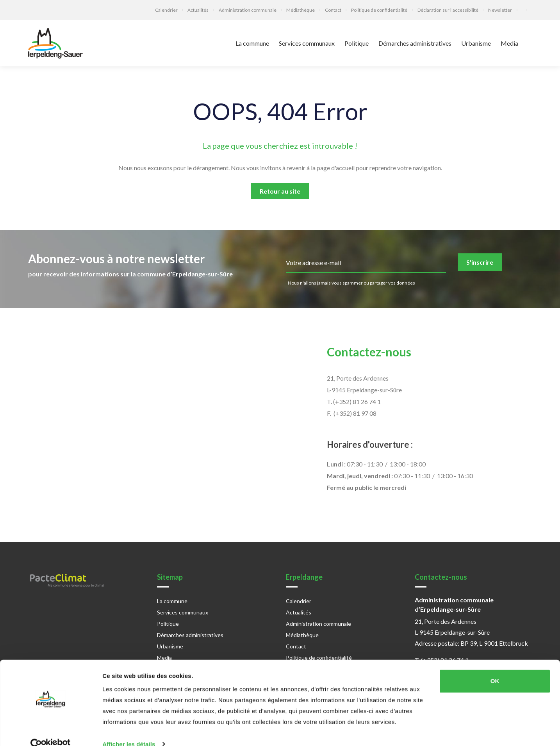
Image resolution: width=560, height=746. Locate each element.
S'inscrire (480, 262)
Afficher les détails (129, 731)
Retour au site (280, 191)
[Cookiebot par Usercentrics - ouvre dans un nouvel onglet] (51, 731)
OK (495, 668)
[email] (366, 263)
